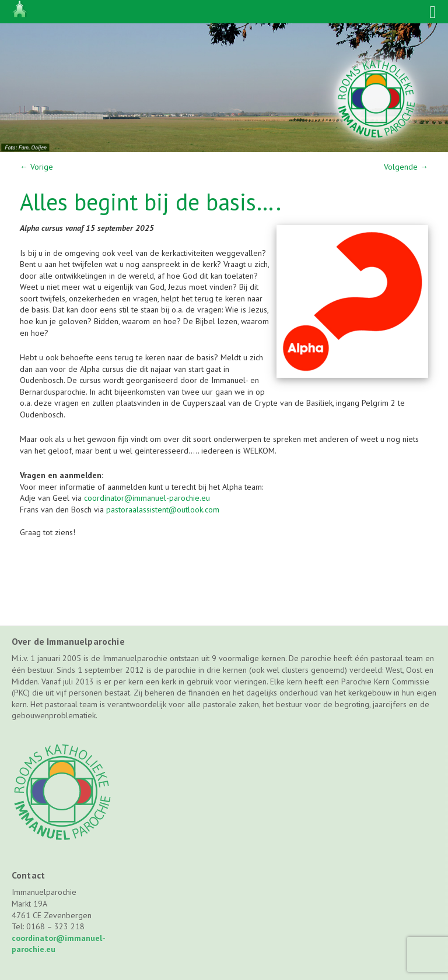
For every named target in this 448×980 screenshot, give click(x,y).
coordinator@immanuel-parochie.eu (147, 498)
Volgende (406, 167)
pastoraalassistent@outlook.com (163, 510)
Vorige (36, 167)
